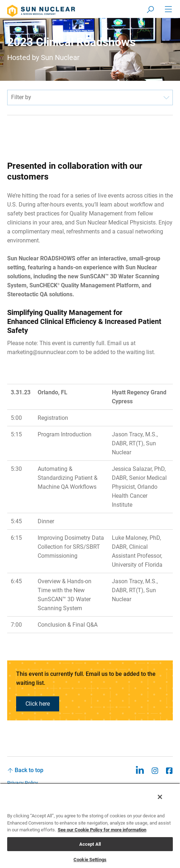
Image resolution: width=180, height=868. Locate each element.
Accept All (90, 844)
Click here (38, 704)
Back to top (29, 770)
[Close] (160, 797)
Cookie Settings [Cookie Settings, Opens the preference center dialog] (90, 860)
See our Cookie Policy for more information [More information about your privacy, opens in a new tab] (102, 830)
